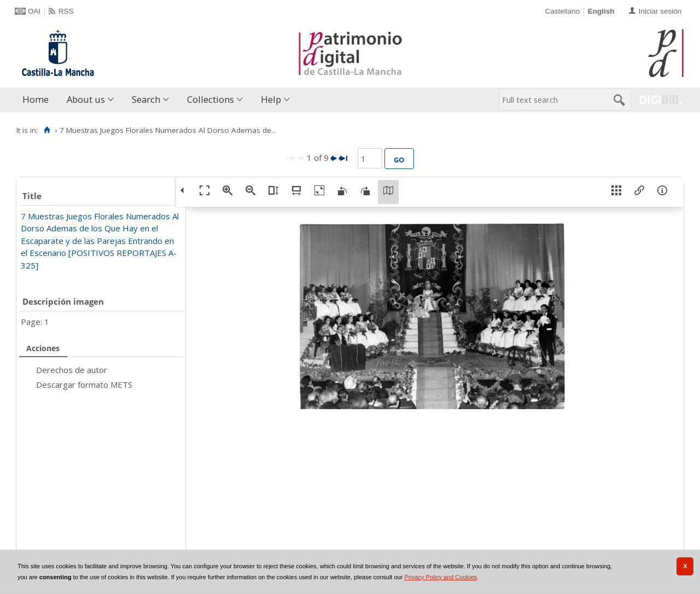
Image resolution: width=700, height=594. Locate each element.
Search (146, 99)
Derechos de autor (72, 370)
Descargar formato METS (84, 385)
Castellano (562, 11)
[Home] (47, 130)
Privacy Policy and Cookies (441, 577)
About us (86, 99)
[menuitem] (38, 100)
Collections (211, 99)
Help (271, 99)
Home (36, 99)
